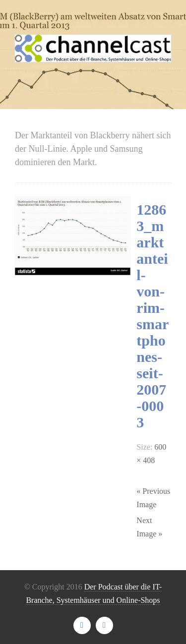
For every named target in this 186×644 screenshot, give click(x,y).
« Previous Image (153, 498)
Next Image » (149, 527)
